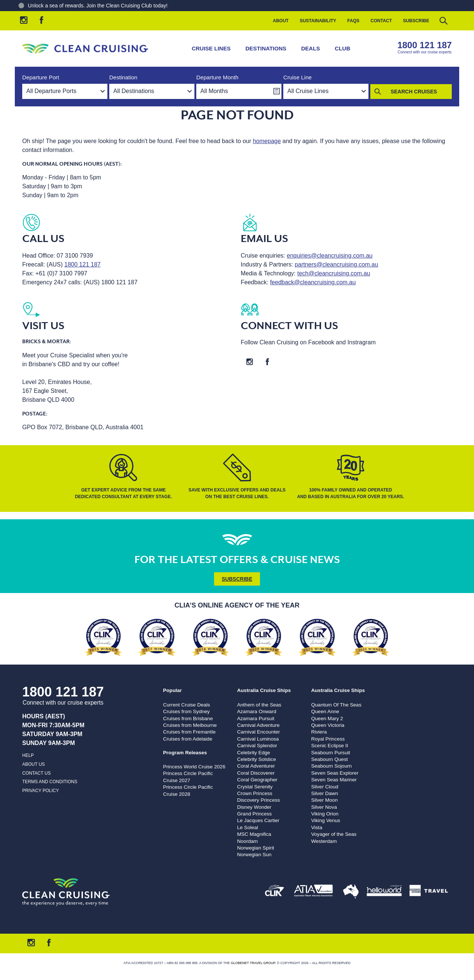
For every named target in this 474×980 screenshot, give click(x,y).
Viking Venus (326, 820)
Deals (311, 48)
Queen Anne (325, 711)
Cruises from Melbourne (190, 725)
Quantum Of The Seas (336, 705)
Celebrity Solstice (256, 759)
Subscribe (416, 21)
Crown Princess (255, 793)
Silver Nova (324, 807)
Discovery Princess (258, 800)
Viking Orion (325, 814)
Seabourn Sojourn (331, 766)
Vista (317, 827)
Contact (381, 21)
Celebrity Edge (253, 753)
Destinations (266, 48)
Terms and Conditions (50, 782)
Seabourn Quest (329, 759)
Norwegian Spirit (256, 848)
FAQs (353, 21)
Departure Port (41, 77)
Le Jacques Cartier (258, 820)
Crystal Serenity (255, 787)
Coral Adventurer (256, 766)
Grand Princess (254, 814)
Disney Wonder (254, 807)
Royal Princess (328, 739)
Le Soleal (248, 827)
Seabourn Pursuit (331, 753)
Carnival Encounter (258, 732)
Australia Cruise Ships (264, 690)
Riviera (319, 732)
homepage (267, 141)
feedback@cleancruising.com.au (313, 282)
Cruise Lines (211, 48)
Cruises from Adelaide (188, 739)
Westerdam (324, 841)
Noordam (247, 841)
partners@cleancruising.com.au (336, 264)
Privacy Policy (41, 791)
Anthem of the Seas (259, 705)
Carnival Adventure (258, 725)
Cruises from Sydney (186, 711)
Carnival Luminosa (258, 739)
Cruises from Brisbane (188, 719)
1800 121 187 (425, 45)
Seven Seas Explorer (335, 773)
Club (343, 48)
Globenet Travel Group (253, 963)
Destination (123, 77)
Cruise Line (298, 77)
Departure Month (217, 77)
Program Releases (185, 753)
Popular (172, 690)
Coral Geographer (257, 780)
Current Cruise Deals (186, 705)
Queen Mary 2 (327, 719)
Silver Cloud (325, 787)
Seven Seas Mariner (334, 780)
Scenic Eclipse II (330, 746)
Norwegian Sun (254, 855)
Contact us (36, 773)
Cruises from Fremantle (189, 732)
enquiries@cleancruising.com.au (330, 256)
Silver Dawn (325, 793)
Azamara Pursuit (256, 719)
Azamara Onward (257, 711)
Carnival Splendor (257, 746)
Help (28, 755)
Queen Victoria (328, 725)
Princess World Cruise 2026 (194, 767)
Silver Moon (324, 800)
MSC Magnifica (254, 834)
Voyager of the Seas (334, 834)
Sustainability (318, 21)
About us (34, 764)
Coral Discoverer (256, 773)
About (281, 21)
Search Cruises (414, 92)
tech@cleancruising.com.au (334, 273)
